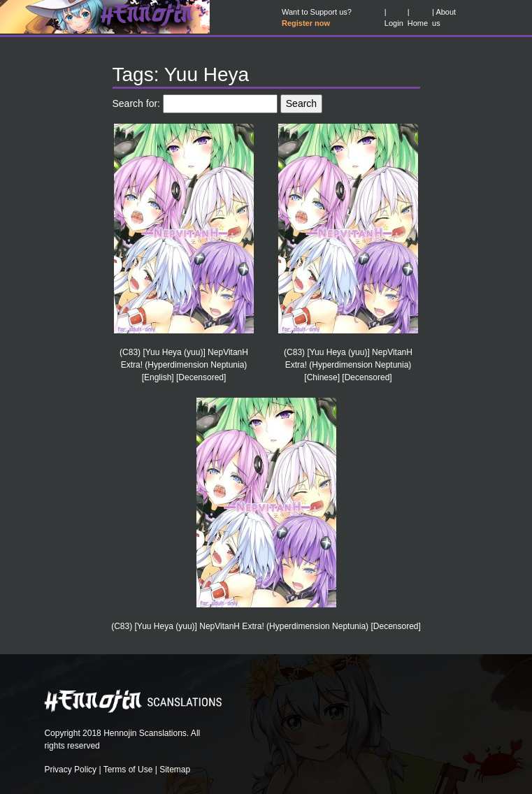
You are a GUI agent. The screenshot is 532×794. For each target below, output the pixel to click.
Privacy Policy (70, 770)
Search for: (136, 103)
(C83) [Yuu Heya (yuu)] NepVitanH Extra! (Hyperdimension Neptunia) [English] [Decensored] (184, 365)
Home (418, 23)
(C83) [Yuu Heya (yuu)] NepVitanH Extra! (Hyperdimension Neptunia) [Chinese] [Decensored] (348, 365)
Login (394, 23)
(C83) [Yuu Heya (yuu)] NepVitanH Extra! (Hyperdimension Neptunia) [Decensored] (266, 626)
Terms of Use (128, 770)
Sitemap (175, 770)
